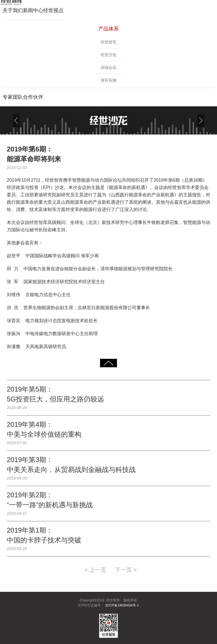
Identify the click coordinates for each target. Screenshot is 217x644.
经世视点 (53, 10)
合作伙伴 (33, 97)
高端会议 (108, 67)
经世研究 (108, 42)
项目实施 (108, 80)
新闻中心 (33, 10)
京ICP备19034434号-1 (121, 605)
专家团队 (13, 97)
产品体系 (108, 29)
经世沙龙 (108, 55)
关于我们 (13, 10)
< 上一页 (95, 570)
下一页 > (126, 570)
